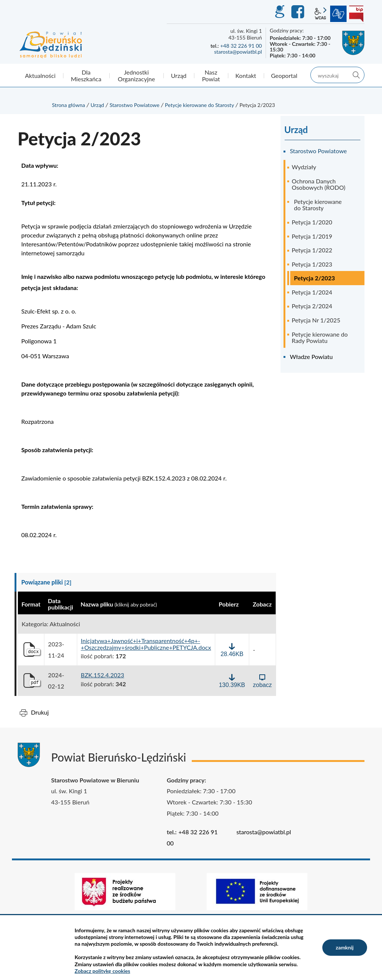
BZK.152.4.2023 (103, 675)
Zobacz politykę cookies (102, 971)
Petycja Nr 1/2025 (316, 320)
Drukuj (40, 712)
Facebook (299, 12)
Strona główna (68, 105)
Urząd (97, 105)
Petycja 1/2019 (312, 236)
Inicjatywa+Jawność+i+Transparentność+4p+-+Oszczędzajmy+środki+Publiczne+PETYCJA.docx (146, 644)
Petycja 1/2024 (312, 292)
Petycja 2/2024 (312, 306)
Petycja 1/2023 (312, 264)
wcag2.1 (320, 14)
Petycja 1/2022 (312, 250)
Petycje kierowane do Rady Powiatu (320, 338)
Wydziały (304, 167)
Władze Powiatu (311, 357)
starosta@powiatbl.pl (238, 52)
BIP (356, 14)
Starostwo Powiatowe (135, 105)
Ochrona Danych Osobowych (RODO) (319, 184)
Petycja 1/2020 (312, 222)
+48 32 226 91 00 (241, 46)
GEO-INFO (279, 12)
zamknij (345, 947)
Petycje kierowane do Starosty (199, 105)
